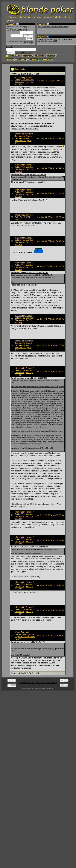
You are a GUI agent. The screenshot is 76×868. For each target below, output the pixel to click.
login (26, 27)
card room (37, 17)
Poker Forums (22, 134)
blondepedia (25, 17)
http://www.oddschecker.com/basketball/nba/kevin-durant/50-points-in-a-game (37, 431)
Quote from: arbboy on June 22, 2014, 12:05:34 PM (29, 378)
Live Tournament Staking (24, 135)
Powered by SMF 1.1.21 (27, 683)
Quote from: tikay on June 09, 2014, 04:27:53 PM (28, 642)
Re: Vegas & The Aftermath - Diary (25, 637)
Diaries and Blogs (23, 634)
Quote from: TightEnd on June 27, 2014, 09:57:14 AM (29, 273)
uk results (69, 17)
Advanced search (23, 52)
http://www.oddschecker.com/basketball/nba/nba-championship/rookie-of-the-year (32, 127)
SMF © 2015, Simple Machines (47, 683)
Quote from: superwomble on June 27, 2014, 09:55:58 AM (31, 275)
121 (37, 74)
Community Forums (24, 77)
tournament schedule (53, 17)
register (9, 28)
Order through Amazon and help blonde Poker (53, 27)
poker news (12, 17)
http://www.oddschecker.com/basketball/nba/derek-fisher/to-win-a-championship (38, 387)
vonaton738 (53, 41)
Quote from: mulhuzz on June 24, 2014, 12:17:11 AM (29, 547)
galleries (11, 20)
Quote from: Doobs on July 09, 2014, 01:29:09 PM (28, 175)
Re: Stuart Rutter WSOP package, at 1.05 (23, 141)
